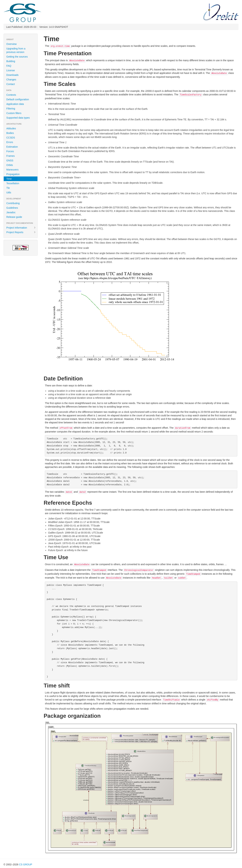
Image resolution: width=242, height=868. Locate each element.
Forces (10, 151)
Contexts (11, 95)
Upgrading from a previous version (16, 50)
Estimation (12, 147)
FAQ (9, 66)
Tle (8, 188)
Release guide (14, 217)
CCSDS (11, 138)
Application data (15, 104)
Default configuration (18, 99)
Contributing (13, 203)
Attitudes (11, 128)
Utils (9, 192)
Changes (11, 80)
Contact (11, 84)
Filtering (11, 109)
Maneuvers (12, 170)
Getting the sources (17, 57)
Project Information (21, 228)
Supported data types (18, 118)
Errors (10, 142)
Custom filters (14, 113)
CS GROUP (26, 864)
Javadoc (11, 212)
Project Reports (21, 232)
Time (9, 179)
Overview (11, 44)
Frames (10, 156)
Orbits (10, 165)
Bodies (10, 133)
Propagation (13, 174)
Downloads (12, 75)
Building (11, 61)
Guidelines (12, 208)
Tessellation (13, 183)
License (11, 70)
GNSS (10, 160)
